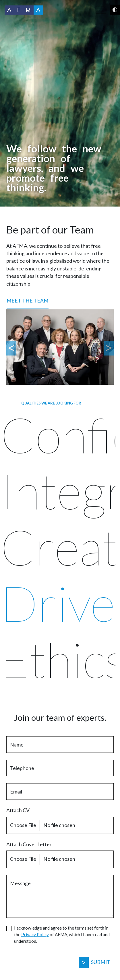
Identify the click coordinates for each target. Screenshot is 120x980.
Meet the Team (28, 301)
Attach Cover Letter (29, 844)
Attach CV (18, 810)
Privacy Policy (35, 934)
